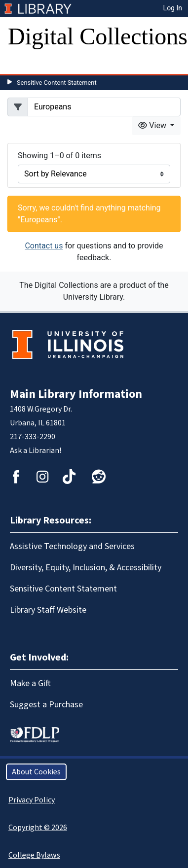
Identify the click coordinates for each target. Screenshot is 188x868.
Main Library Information (76, 394)
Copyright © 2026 (38, 828)
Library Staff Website (48, 610)
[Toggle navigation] (22, 64)
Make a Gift (30, 683)
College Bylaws (34, 855)
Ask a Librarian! (36, 451)
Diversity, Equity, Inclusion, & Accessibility (86, 568)
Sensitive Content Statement (57, 83)
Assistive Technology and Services (72, 546)
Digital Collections (98, 36)
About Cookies (36, 772)
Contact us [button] (44, 246)
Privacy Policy (32, 800)
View (153, 125)
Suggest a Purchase (46, 705)
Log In (173, 8)
